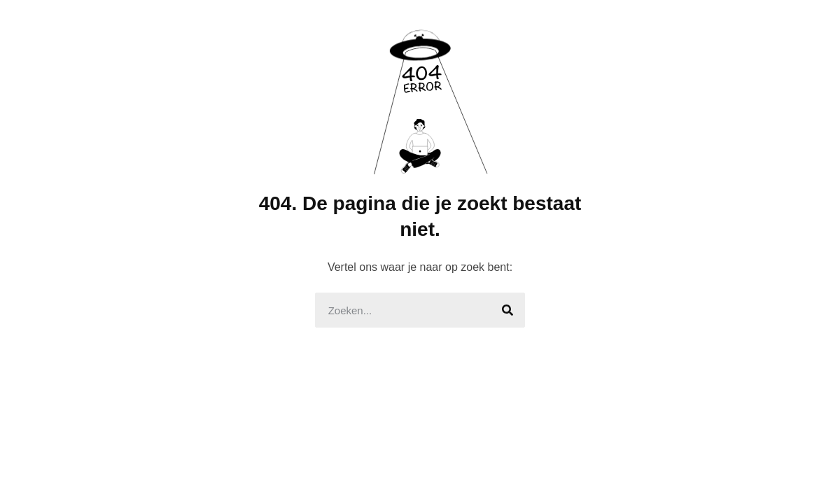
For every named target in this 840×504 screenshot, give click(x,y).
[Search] (507, 310)
